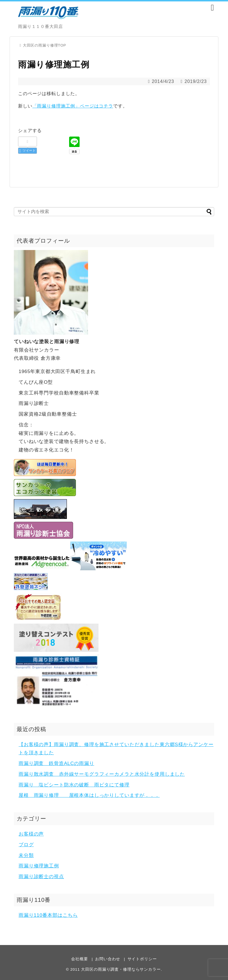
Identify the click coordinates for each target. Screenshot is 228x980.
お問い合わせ (108, 959)
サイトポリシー (142, 959)
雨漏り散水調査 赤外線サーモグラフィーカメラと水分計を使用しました (102, 774)
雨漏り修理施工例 (39, 866)
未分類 (26, 855)
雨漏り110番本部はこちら (48, 915)
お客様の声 (31, 834)
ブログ (26, 845)
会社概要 (79, 959)
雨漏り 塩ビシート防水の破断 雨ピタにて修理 (74, 785)
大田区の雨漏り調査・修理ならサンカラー (121, 969)
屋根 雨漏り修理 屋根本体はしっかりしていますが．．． (89, 795)
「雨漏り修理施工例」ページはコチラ (73, 106)
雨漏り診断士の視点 (41, 877)
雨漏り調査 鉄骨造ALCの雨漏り (56, 763)
